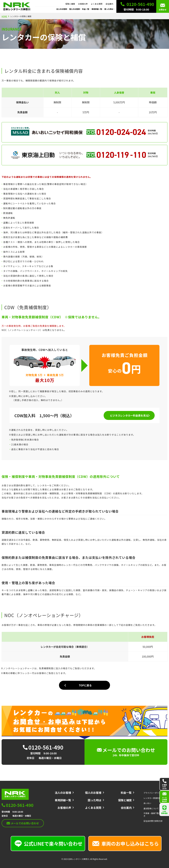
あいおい (147, 803)
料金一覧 (86, 9)
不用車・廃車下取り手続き (154, 814)
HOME (4, 16)
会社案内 (109, 4)
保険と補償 (70, 4)
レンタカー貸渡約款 (152, 798)
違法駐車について (151, 808)
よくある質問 (97, 4)
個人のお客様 (74, 9)
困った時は (109, 9)
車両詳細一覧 (97, 9)
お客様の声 (83, 4)
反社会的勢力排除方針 (153, 821)
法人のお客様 (62, 9)
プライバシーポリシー (153, 793)
